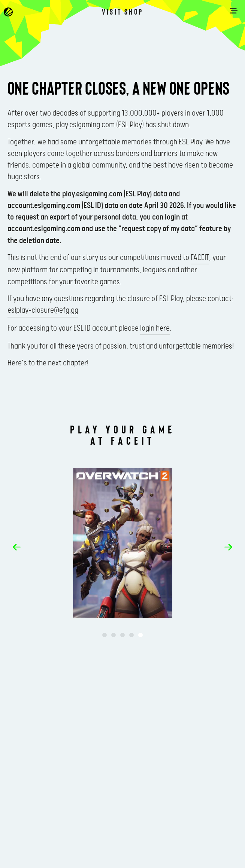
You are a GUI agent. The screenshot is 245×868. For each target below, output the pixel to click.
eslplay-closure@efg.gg (43, 310)
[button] (17, 547)
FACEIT (200, 258)
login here (155, 328)
